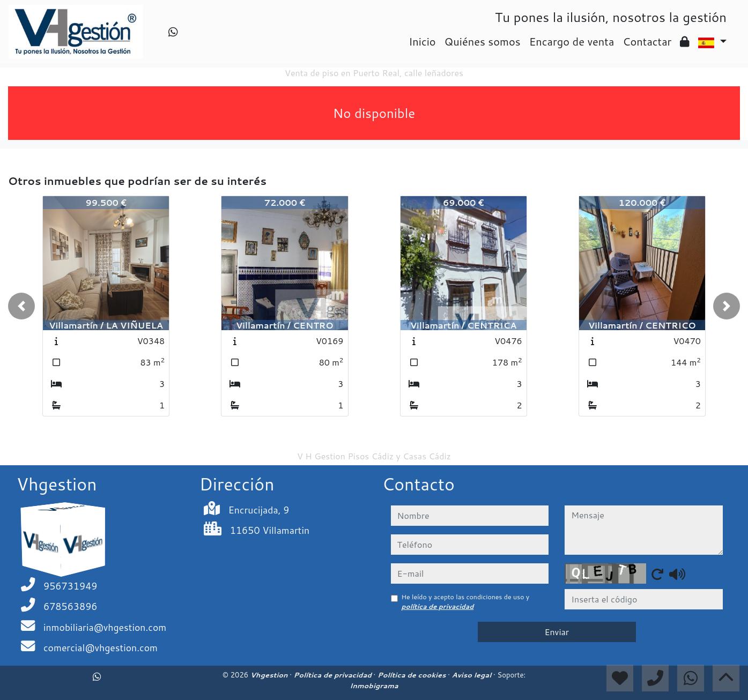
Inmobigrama (374, 686)
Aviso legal (473, 675)
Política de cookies (413, 675)
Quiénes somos (483, 41)
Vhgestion (270, 675)
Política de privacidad (334, 675)
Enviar (557, 632)
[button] (21, 306)
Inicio (422, 41)
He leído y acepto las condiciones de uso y (466, 602)
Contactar (647, 41)
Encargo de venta (572, 41)
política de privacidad (438, 606)
